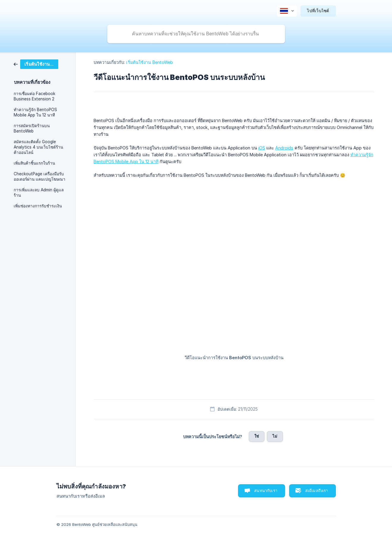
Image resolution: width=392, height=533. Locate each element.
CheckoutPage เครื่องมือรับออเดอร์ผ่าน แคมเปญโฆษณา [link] (40, 176)
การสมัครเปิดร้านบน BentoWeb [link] (32, 128)
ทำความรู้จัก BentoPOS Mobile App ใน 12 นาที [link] (35, 112)
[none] (287, 11)
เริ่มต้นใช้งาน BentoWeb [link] (149, 62)
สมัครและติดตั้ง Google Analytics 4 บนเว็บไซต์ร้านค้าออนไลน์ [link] (38, 147)
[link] (36, 64)
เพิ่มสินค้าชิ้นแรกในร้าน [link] (34, 163)
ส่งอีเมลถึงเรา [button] (317, 491)
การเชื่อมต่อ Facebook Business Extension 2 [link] (34, 96)
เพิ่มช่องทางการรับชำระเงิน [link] (38, 206)
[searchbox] (196, 34)
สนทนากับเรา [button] (266, 491)
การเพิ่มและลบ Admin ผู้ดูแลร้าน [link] (39, 193)
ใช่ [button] (257, 436)
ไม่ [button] (275, 436)
